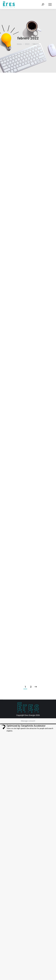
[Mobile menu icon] (50, 4)
